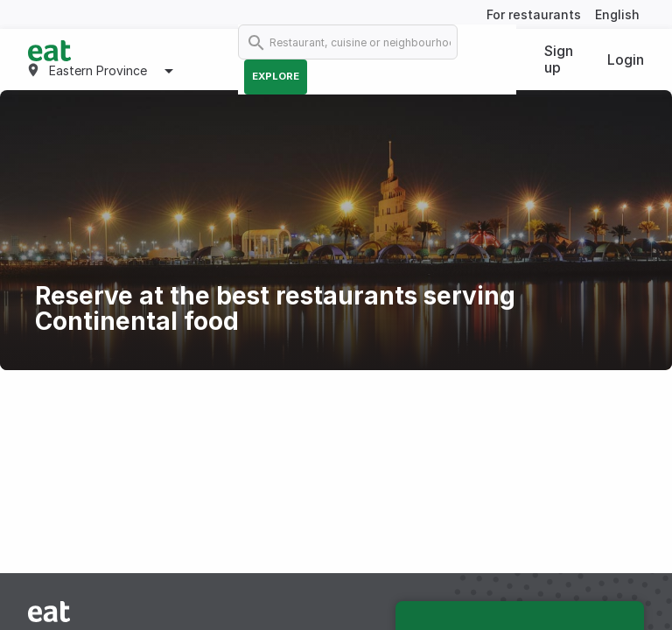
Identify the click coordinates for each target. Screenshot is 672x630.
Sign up (559, 59)
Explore (276, 76)
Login (626, 59)
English (617, 14)
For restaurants (534, 14)
